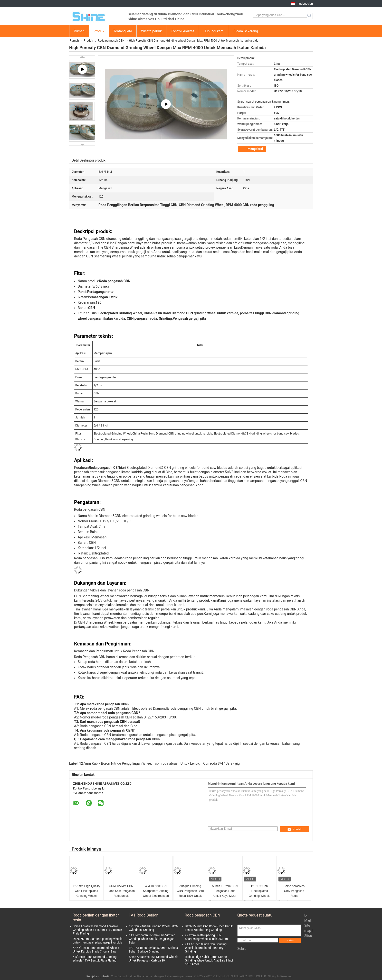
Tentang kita (123, 31)
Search (310, 16)
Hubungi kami (214, 31)
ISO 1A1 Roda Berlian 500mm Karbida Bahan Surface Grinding (153, 950)
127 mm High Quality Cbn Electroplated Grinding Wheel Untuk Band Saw (86, 891)
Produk (99, 31)
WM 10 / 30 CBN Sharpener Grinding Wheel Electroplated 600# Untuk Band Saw (156, 891)
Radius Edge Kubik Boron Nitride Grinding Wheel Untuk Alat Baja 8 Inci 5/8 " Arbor (209, 961)
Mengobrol (252, 149)
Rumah (79, 31)
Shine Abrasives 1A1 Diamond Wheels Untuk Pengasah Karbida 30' (153, 959)
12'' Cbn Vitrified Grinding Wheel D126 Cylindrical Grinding (153, 928)
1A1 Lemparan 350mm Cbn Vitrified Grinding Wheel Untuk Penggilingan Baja (152, 939)
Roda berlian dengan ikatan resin (96, 918)
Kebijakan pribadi (98, 976)
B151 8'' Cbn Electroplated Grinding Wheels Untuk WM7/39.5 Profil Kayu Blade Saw (259, 891)
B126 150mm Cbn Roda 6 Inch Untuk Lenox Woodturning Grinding (209, 928)
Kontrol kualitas (183, 31)
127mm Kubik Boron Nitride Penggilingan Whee (115, 763)
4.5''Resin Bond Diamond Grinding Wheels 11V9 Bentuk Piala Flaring (95, 959)
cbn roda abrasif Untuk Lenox (177, 763)
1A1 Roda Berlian (143, 915)
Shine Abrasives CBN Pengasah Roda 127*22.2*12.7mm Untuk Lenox (294, 891)
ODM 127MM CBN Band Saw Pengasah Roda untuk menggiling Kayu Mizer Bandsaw (121, 891)
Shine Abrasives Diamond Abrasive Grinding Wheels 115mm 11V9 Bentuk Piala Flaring (97, 930)
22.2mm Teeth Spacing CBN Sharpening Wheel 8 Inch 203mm (206, 937)
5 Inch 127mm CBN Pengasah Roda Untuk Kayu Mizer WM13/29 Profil (225, 891)
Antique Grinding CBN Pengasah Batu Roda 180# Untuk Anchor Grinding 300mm (190, 891)
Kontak (295, 829)
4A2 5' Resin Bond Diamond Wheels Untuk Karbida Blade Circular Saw (96, 950)
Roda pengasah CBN (111, 41)
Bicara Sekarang (246, 31)
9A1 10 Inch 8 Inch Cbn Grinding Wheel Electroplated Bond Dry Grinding (206, 948)
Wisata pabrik (151, 31)
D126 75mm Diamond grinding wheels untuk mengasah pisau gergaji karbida (98, 941)
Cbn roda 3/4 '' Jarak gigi (222, 763)
